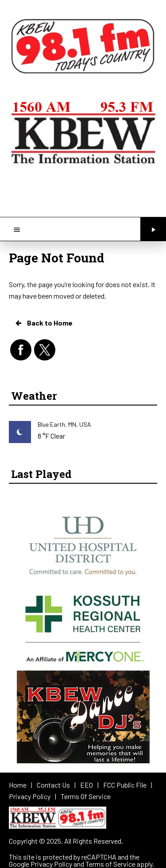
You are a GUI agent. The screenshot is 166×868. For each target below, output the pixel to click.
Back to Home (43, 323)
